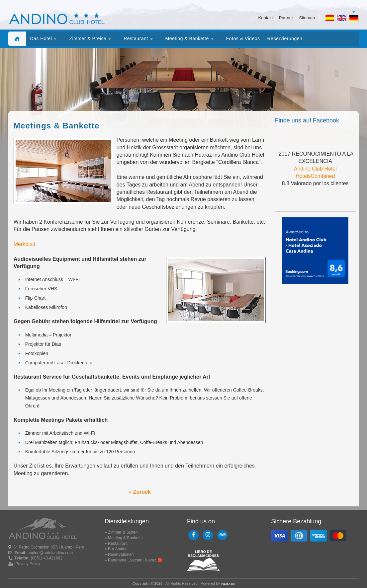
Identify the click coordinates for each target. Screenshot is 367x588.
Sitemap (307, 17)
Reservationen (121, 554)
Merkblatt (25, 244)
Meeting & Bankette (125, 538)
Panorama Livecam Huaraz (132, 560)
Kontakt (266, 17)
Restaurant (118, 544)
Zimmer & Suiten (123, 532)
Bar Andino (118, 549)
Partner (286, 17)
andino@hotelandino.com (50, 553)
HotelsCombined (315, 176)
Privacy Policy (28, 564)
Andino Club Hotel (315, 169)
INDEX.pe (228, 584)
